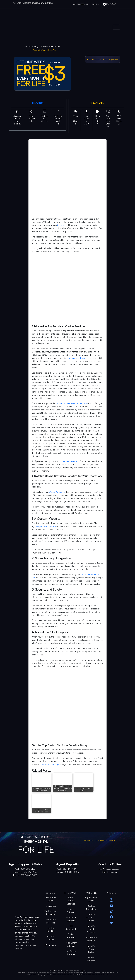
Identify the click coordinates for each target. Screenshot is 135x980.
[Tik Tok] (111, 911)
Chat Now (95, 4)
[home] (28, 46)
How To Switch (51, 938)
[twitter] (111, 923)
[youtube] (111, 906)
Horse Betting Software (71, 944)
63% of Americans (57, 492)
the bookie (62, 225)
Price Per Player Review (91, 949)
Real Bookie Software (91, 939)
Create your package (49, 764)
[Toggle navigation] (116, 27)
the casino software (77, 358)
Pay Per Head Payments (51, 913)
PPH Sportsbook (71, 928)
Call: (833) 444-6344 (67, 869)
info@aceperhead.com (110, 869)
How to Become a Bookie (91, 917)
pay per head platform (46, 526)
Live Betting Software (71, 953)
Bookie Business (91, 959)
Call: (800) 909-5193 (80, 4)
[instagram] (111, 900)
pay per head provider (68, 461)
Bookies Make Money (91, 907)
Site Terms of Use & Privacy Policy (76, 971)
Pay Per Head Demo (51, 899)
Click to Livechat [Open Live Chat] (110, 872)
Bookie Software (71, 911)
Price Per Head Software (91, 929)
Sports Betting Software (71, 901)
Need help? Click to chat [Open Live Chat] (95, 60)
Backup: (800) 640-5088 (111, 60)
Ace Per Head (53, 971)
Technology (51, 906)
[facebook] (111, 917)
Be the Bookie (51, 930)
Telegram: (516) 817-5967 (25, 872)
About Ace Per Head (51, 921)
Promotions (51, 945)
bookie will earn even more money (72, 403)
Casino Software (71, 936)
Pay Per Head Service (91, 899)
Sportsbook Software (71, 919)
